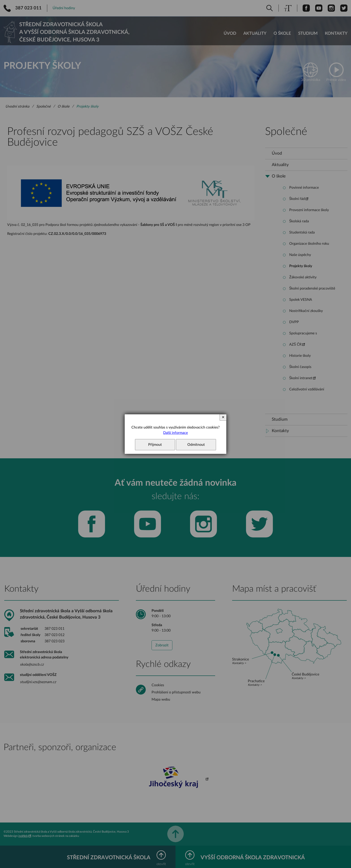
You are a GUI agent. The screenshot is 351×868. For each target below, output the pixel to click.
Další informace (175, 433)
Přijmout (155, 445)
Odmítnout (196, 445)
